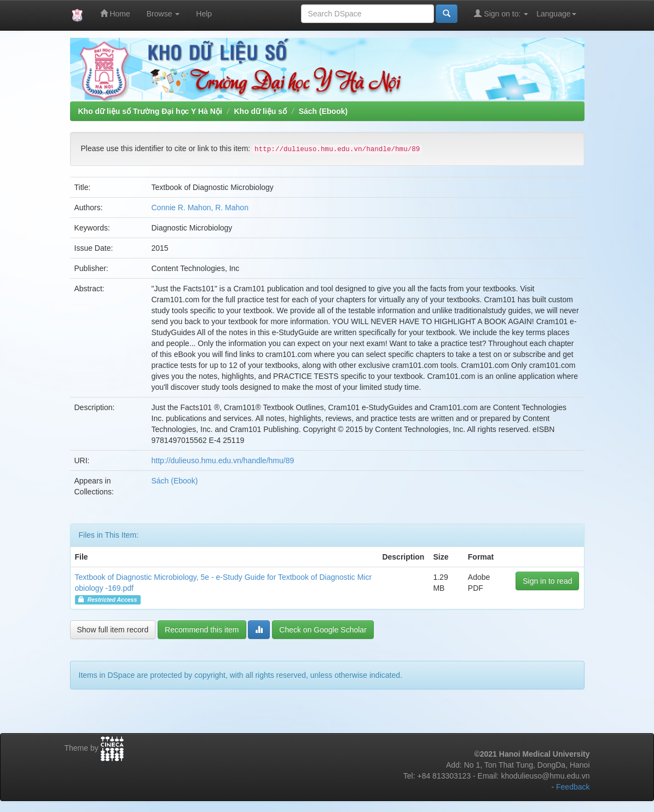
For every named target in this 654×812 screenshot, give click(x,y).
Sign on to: (501, 13)
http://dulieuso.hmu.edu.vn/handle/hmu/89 (223, 460)
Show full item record (113, 630)
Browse (163, 14)
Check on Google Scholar (323, 630)
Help (204, 14)
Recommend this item (202, 630)
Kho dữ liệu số (260, 111)
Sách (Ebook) (323, 111)
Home (115, 13)
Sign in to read (547, 581)
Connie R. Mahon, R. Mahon (200, 208)
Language (556, 14)
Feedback (573, 787)
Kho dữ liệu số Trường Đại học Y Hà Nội (150, 111)
